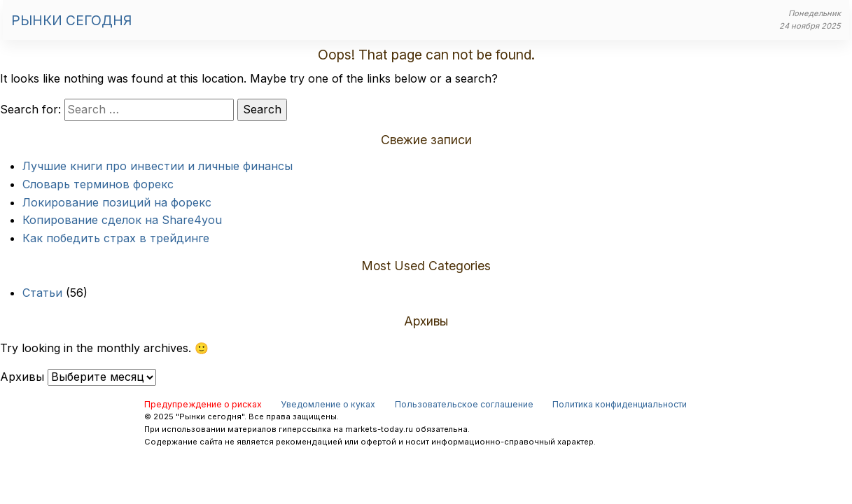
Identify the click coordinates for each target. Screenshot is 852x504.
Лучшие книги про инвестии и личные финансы (158, 166)
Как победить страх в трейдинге (116, 238)
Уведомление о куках (328, 404)
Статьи (42, 293)
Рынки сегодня (71, 20)
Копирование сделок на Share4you (122, 220)
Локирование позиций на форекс (117, 202)
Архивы (22, 377)
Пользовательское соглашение (464, 404)
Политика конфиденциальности (620, 404)
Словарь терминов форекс (98, 184)
